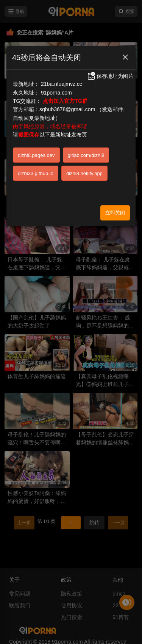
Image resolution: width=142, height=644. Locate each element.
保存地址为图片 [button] (110, 76)
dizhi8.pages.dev (36, 155)
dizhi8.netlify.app (84, 173)
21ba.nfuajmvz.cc (62, 84)
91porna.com (56, 93)
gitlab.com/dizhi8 (86, 155)
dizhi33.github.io (36, 173)
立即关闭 (115, 213)
